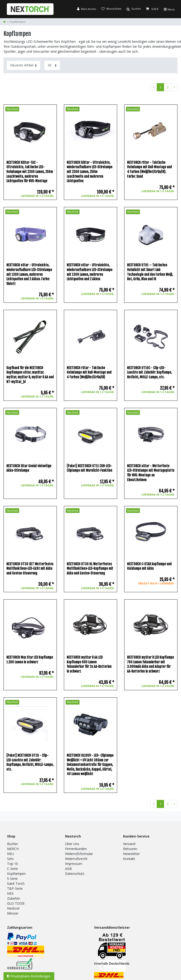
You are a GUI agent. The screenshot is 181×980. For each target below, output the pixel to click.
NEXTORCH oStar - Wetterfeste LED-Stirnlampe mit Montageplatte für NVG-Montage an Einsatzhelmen (151, 473)
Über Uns (72, 844)
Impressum (74, 864)
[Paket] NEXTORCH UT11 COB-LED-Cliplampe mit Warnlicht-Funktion (89, 468)
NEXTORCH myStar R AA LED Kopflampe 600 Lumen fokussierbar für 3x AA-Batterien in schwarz (89, 664)
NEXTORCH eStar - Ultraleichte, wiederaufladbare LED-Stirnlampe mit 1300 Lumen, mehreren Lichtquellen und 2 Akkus (90, 272)
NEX (10, 893)
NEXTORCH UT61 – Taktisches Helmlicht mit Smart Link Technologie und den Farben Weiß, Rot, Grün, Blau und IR (150, 272)
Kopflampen (16, 874)
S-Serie (12, 879)
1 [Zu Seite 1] (160, 87)
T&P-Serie (15, 888)
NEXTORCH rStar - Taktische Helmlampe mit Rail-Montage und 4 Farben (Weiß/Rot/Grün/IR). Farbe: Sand (149, 169)
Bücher (12, 844)
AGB (68, 869)
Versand (129, 844)
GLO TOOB (16, 903)
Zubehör (14, 898)
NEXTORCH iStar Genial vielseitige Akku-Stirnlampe (29, 468)
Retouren (130, 849)
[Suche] (134, 9)
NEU (10, 854)
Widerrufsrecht (76, 859)
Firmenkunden (76, 849)
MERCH (13, 849)
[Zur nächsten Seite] (174, 87)
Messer (13, 913)
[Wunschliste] (111, 9)
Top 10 (12, 864)
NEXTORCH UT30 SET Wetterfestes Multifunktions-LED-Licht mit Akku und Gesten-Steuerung (30, 569)
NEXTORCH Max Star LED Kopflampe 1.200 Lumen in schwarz (30, 660)
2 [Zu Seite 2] (168, 87)
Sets (10, 859)
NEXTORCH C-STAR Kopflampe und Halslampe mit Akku (149, 566)
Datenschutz (75, 874)
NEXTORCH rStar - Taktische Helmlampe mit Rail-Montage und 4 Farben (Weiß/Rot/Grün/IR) (89, 372)
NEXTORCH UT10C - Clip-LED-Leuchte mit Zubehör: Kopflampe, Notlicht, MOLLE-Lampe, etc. (149, 372)
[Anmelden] (86, 9)
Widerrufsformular (79, 854)
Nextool (13, 908)
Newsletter (131, 854)
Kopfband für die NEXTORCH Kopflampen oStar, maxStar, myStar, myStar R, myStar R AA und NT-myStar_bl (30, 375)
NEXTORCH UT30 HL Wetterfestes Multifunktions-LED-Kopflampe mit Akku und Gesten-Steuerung (90, 569)
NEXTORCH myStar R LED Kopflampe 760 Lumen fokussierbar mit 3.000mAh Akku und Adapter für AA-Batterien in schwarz (150, 664)
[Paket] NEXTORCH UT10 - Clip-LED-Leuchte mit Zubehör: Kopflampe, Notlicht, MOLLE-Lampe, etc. (30, 762)
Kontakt (129, 859)
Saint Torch (16, 883)
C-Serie (12, 869)
